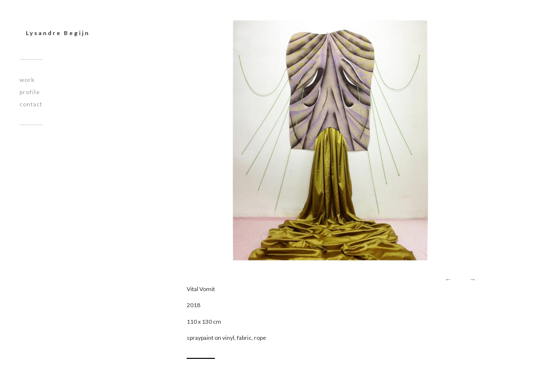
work (27, 80)
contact (31, 104)
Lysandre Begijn (58, 33)
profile (30, 92)
